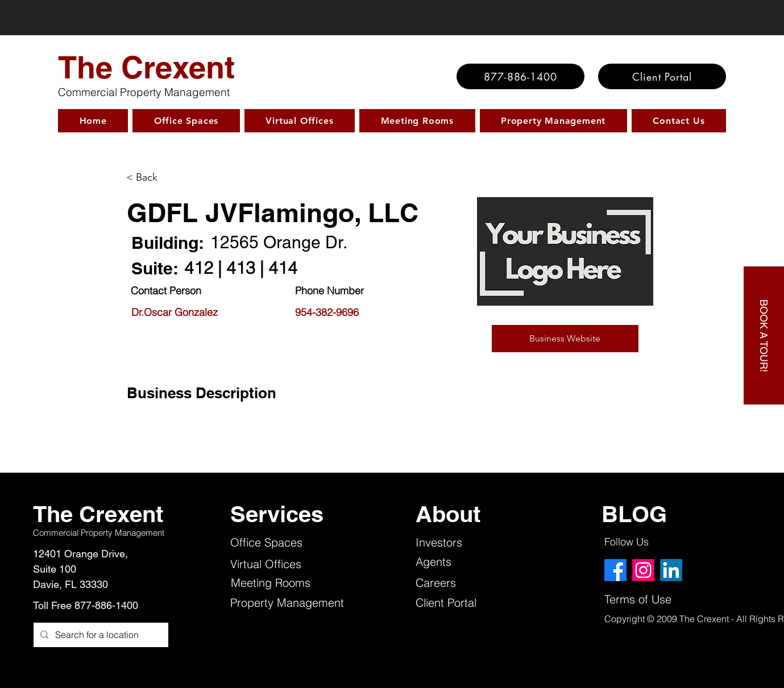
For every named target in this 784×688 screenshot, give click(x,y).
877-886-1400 (106, 605)
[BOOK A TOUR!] (764, 335)
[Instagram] (643, 570)
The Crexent (146, 67)
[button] (565, 339)
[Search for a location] (100, 635)
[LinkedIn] (671, 570)
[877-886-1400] (520, 76)
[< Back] (174, 178)
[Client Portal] (662, 76)
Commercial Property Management (144, 92)
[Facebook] (615, 570)
